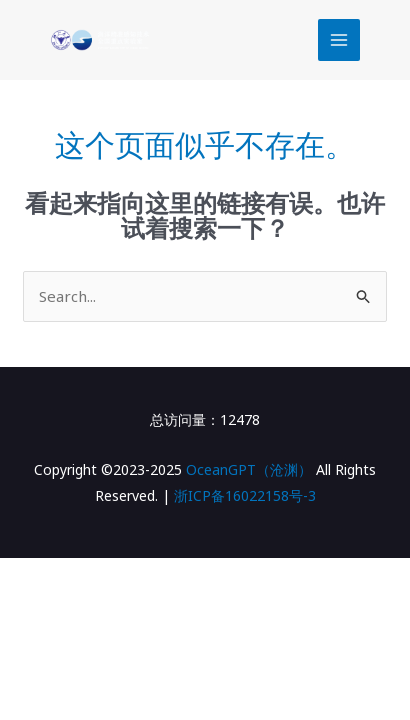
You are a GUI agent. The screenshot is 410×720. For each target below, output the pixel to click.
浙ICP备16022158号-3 (245, 495)
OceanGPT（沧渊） (249, 469)
